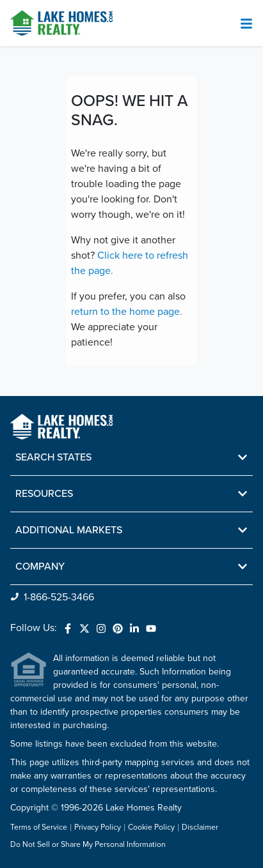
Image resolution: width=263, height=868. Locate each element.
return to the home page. (127, 312)
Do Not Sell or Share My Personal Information (88, 845)
